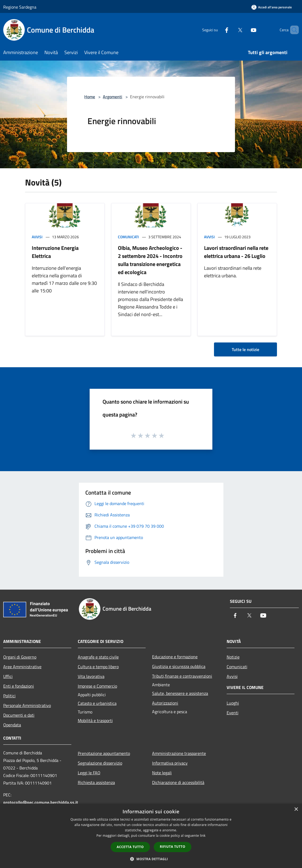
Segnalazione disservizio (100, 763)
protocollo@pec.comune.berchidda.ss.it (41, 802)
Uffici (8, 676)
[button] (151, 859)
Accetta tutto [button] (130, 847)
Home (90, 97)
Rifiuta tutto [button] (173, 847)
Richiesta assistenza (96, 782)
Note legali (162, 773)
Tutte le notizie (245, 349)
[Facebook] (217, 30)
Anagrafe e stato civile (98, 657)
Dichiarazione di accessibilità (178, 782)
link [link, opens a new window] (203, 836)
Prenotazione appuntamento (104, 753)
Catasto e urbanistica (97, 703)
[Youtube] (244, 30)
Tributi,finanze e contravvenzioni (182, 676)
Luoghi (233, 703)
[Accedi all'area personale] (272, 7)
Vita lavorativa (91, 676)
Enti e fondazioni (19, 686)
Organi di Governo (20, 657)
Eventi (233, 713)
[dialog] (151, 836)
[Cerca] (292, 30)
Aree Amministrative (22, 667)
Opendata (12, 725)
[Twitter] (231, 30)
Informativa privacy (170, 763)
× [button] (296, 809)
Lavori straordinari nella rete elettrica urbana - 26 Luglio (236, 252)
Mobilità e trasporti (95, 720)
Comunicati (128, 237)
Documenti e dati (19, 715)
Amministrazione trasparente (179, 753)
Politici (9, 696)
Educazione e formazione (175, 657)
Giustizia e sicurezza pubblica (179, 666)
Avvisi (37, 237)
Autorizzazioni (165, 703)
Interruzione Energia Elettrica (55, 252)
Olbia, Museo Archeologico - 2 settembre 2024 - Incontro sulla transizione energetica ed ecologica (150, 260)
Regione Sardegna (20, 7)
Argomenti (113, 97)
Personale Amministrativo (27, 705)
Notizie (233, 657)
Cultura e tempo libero (98, 667)
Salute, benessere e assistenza (180, 693)
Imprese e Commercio (97, 686)
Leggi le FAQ (89, 773)
